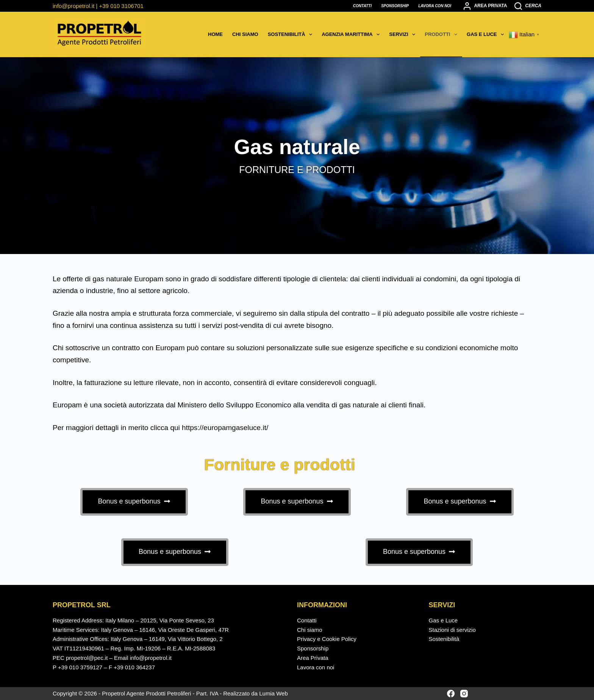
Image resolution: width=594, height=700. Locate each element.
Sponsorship (395, 6)
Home (215, 34)
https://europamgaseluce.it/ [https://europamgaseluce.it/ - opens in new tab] (225, 428)
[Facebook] (451, 694)
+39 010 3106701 (121, 6)
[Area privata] (485, 6)
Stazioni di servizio (452, 630)
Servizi (404, 34)
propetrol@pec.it (87, 658)
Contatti (362, 6)
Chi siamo (245, 34)
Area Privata (313, 658)
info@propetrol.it (73, 6)
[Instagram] (464, 694)
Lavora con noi (435, 6)
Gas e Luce (487, 34)
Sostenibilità (292, 34)
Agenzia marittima (352, 34)
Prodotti (442, 34)
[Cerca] (528, 6)
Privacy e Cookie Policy (327, 639)
